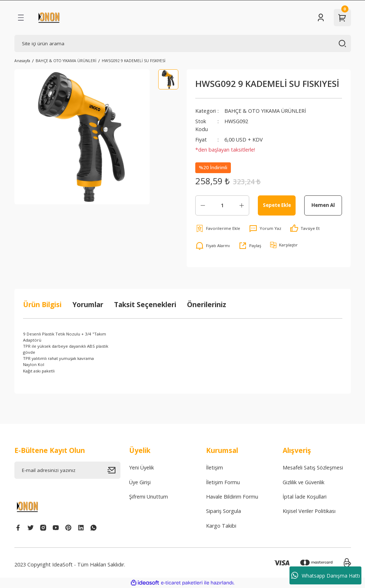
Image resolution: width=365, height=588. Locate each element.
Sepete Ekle (277, 205)
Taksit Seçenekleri (145, 304)
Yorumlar (88, 304)
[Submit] (114, 470)
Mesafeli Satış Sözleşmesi (313, 467)
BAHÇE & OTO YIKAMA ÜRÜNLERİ (265, 111)
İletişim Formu (223, 482)
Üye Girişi (140, 482)
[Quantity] (222, 205)
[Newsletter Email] (68, 470)
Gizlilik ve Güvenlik (304, 482)
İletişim (215, 467)
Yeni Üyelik (142, 467)
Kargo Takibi (221, 526)
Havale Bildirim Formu (232, 497)
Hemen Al (323, 205)
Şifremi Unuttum (149, 497)
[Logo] (49, 18)
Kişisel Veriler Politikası (309, 511)
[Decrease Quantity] (203, 205)
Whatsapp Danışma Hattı (326, 575)
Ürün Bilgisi (42, 304)
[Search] (183, 43)
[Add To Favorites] (218, 228)
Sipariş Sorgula (223, 511)
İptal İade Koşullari (305, 497)
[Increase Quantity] (242, 205)
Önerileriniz (207, 304)
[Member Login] (321, 18)
